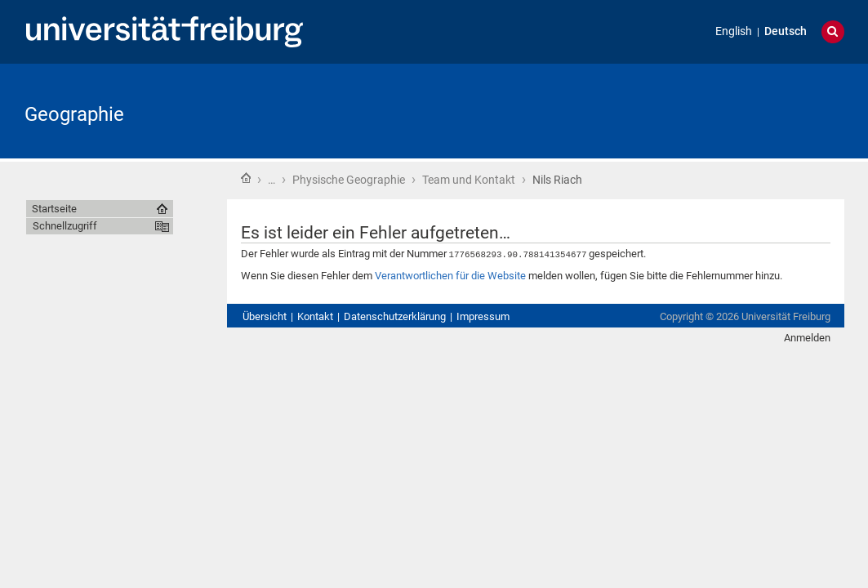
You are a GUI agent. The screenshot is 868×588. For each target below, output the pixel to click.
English (734, 31)
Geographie (74, 114)
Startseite (246, 178)
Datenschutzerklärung (395, 316)
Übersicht (265, 316)
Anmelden (807, 337)
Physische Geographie (349, 180)
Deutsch (786, 31)
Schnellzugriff (65, 226)
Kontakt (315, 316)
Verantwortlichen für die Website (450, 275)
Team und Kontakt (469, 180)
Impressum (483, 316)
